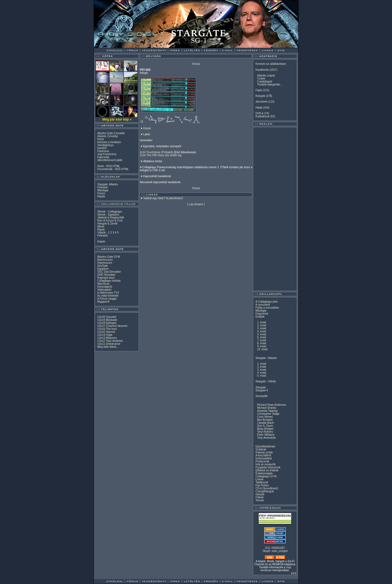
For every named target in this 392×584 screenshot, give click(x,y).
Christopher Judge (268, 414)
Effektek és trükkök (267, 470)
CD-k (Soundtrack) (267, 488)
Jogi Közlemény (107, 154)
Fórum (101, 193)
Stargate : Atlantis (266, 358)
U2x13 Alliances (107, 338)
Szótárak (261, 449)
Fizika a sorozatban (267, 308)
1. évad (261, 322)
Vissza (196, 64)
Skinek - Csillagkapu (110, 212)
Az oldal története (108, 296)
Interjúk (260, 494)
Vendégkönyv (105, 145)
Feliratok (102, 187)
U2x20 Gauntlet (107, 317)
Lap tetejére (196, 204)
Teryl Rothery (265, 432)
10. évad (262, 349)
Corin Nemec (265, 417)
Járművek (261, 102)
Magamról (103, 302)
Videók (101, 233)
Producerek (262, 461)
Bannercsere (105, 260)
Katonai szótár (264, 452)
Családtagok (265, 82)
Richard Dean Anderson (271, 405)
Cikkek (259, 497)
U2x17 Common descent (112, 326)
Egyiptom (103, 269)
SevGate (102, 266)
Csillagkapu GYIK (266, 476)
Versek (260, 500)
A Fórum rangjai (107, 299)
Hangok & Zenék (107, 224)
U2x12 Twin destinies (110, 341)
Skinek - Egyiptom (108, 215)
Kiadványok (262, 116)
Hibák (259, 108)
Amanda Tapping (267, 411)
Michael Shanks (267, 408)
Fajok (259, 90)
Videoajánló (104, 290)
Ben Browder (265, 420)
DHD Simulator (106, 275)
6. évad (261, 337)
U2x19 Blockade (107, 320)
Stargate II (262, 390)
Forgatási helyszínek (268, 467)
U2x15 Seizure (106, 332)
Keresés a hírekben (109, 142)
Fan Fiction (262, 485)
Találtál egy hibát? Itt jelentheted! (163, 198)
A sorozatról (263, 305)
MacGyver (103, 284)
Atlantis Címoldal (107, 136)
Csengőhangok (264, 491)
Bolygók (260, 96)
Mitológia (103, 190)
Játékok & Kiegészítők (111, 218)
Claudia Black (265, 423)
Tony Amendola (266, 438)
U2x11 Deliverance (109, 344)
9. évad (261, 346)
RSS (109, 166)
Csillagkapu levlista (109, 281)
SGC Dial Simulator (109, 272)
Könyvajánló (105, 287)
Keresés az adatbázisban (271, 64)
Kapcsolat (103, 157)
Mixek (101, 227)
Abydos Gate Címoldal (111, 133)
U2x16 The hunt (107, 329)
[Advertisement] (275, 209)
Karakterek (262, 70)
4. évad (261, 331)
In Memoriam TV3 (108, 293)
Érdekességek (264, 473)
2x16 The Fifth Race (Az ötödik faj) (161, 155)
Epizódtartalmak (265, 446)
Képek (101, 196)
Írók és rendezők (265, 464)
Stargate (261, 387)
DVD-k (259, 113)
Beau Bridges (265, 429)
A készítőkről (263, 455)
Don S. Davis (265, 426)
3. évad (261, 328)
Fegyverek (262, 314)
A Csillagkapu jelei (266, 302)
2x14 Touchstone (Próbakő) (156, 152)
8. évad (261, 343)
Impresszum (105, 263)
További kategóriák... (269, 84)
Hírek (100, 139)
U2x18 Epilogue (107, 323)
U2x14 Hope (105, 335)
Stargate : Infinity (266, 381)
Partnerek (103, 151)
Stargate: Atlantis (108, 184)
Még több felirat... (108, 347)
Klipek (101, 230)
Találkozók (262, 482)
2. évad (261, 325)
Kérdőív (102, 148)
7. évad (261, 340)
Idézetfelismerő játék (110, 160)
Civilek (261, 79)
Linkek (259, 479)
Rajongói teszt (106, 278)
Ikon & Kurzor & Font (110, 221)
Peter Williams (266, 435)
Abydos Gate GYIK (109, 257)
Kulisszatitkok (264, 458)
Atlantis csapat (266, 76)
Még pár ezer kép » (117, 119)
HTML (116, 166)
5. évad (261, 334)
